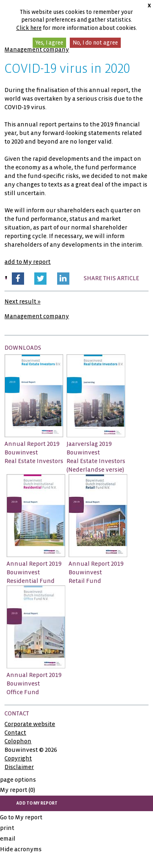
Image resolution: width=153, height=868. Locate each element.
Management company (37, 49)
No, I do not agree (95, 43)
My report (18, 790)
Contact (15, 733)
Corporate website (30, 724)
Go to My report (21, 817)
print (7, 828)
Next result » (22, 301)
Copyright (18, 758)
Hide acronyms (21, 849)
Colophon (18, 741)
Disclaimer (19, 767)
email (8, 839)
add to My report (28, 262)
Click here (29, 28)
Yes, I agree (49, 43)
